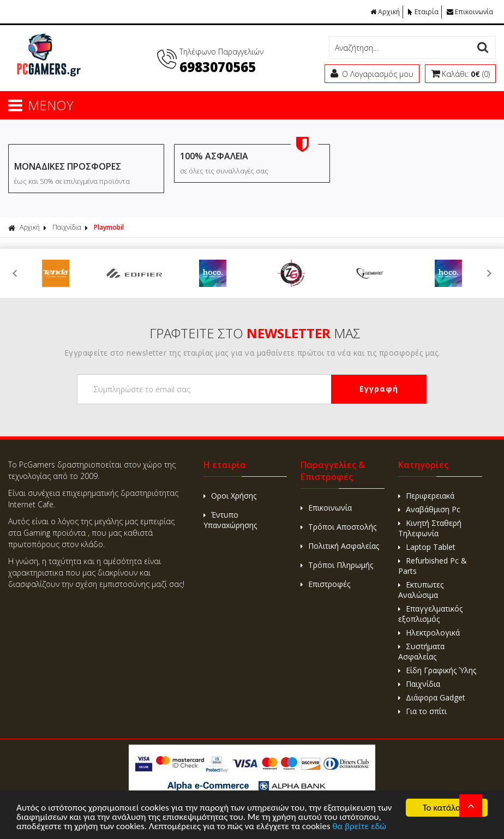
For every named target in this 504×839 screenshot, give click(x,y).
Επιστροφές (325, 584)
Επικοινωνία (470, 12)
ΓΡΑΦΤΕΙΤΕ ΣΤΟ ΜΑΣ (255, 333)
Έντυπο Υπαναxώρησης (230, 520)
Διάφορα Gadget (432, 697)
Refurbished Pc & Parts (433, 566)
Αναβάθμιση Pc (429, 509)
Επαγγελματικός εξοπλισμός (430, 614)
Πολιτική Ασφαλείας (340, 546)
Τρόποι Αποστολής (338, 527)
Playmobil (109, 227)
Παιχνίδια (67, 227)
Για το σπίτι (422, 711)
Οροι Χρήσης (230, 496)
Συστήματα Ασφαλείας (421, 651)
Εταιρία (423, 12)
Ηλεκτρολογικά (429, 633)
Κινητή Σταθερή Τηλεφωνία (430, 528)
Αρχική (385, 12)
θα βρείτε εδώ (359, 827)
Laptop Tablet (427, 547)
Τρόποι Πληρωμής (337, 565)
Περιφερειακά (426, 496)
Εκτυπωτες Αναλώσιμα (421, 590)
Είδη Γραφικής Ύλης (437, 670)
